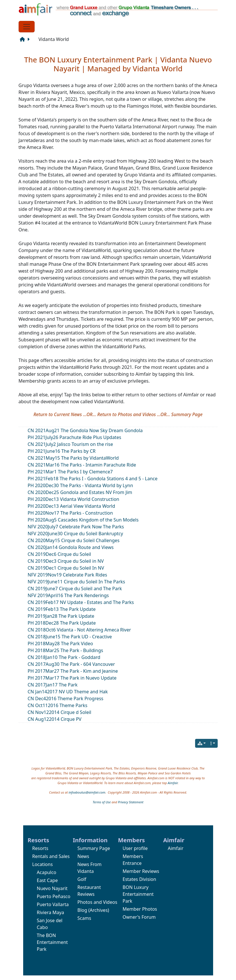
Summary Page (94, 848)
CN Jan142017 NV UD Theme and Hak (68, 692)
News (83, 856)
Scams (84, 918)
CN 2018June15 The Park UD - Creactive (70, 637)
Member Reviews (141, 871)
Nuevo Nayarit (52, 888)
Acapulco (47, 872)
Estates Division (139, 879)
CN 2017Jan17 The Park (53, 685)
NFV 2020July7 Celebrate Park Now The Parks (76, 527)
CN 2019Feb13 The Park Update (62, 609)
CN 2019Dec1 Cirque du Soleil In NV (66, 568)
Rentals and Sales (51, 856)
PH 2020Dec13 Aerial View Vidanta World (72, 506)
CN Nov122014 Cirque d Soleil (60, 712)
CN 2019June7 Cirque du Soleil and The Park (75, 589)
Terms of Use (102, 802)
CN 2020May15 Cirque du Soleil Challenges (74, 540)
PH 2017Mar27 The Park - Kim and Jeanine (73, 671)
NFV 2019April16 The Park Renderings (68, 595)
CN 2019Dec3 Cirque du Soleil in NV (66, 561)
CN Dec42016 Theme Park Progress (66, 698)
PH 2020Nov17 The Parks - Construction (70, 513)
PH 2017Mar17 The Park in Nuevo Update (72, 678)
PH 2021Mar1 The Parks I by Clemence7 (70, 472)
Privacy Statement (131, 802)
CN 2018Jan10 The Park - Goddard (64, 657)
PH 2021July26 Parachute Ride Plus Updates (75, 437)
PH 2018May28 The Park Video (61, 644)
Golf (82, 879)
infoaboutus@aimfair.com (87, 792)
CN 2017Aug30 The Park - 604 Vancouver (71, 664)
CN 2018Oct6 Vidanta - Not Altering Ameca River (79, 630)
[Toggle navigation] (27, 27)
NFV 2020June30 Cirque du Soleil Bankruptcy (76, 534)
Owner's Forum (139, 917)
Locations (43, 864)
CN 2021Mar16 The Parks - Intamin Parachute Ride (82, 465)
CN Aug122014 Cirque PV (55, 719)
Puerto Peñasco (54, 896)
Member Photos (140, 909)
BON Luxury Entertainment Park (138, 894)
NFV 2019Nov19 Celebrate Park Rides (68, 575)
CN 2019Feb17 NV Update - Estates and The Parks (81, 602)
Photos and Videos (97, 902)
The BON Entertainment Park (52, 942)
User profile (135, 848)
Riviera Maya (50, 912)
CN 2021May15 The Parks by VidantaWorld (73, 458)
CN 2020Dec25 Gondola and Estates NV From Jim (80, 492)
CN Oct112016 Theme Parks (58, 705)
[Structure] (23, 39)
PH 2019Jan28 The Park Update (61, 616)
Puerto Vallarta (53, 904)
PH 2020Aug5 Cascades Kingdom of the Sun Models (83, 520)
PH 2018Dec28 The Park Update (62, 623)
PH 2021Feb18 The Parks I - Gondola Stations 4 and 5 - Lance (93, 479)
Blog (82, 910)
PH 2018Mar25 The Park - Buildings (66, 650)
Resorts (40, 848)
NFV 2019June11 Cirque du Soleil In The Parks (77, 582)
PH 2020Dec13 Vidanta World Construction (74, 499)
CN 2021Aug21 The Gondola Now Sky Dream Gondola (85, 430)
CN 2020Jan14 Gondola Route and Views (71, 547)
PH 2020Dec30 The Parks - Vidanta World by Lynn (81, 485)
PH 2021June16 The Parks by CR (62, 451)
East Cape (47, 880)
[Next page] (29, 39)
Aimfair (173, 783)
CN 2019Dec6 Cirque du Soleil (60, 554)
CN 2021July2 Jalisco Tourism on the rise (71, 444)
